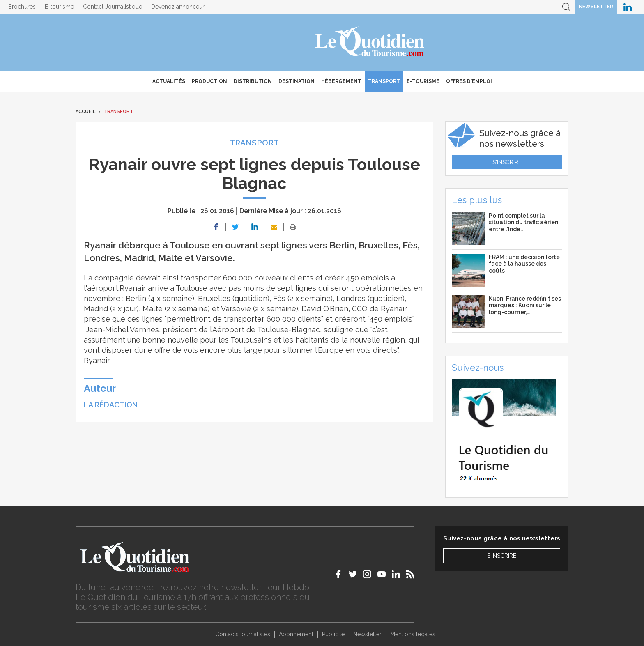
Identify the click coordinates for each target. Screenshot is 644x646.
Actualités (169, 81)
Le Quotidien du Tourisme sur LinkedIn (628, 7)
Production (209, 81)
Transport (384, 81)
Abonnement (296, 634)
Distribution (253, 81)
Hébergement (341, 81)
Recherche (566, 7)
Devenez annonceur (178, 7)
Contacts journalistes (243, 634)
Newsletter (596, 7)
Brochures (22, 7)
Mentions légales (413, 634)
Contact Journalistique (113, 7)
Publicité (333, 634)
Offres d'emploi (469, 81)
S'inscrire (507, 162)
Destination (297, 81)
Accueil (85, 111)
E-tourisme (59, 7)
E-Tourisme (423, 81)
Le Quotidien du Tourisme (370, 42)
